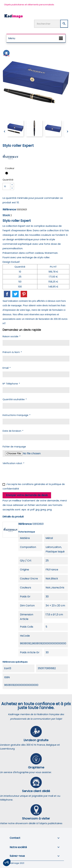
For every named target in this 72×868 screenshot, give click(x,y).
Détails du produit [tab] (13, 517)
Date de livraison (13, 431)
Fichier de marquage (14, 447)
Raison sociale (11, 336)
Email (6, 368)
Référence (9, 209)
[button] (7, 863)
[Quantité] (6, 186)
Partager (7, 294)
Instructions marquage (16, 415)
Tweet (15, 294)
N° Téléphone (11, 384)
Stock (6, 215)
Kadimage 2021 (16, 863)
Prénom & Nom (12, 352)
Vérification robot (13, 463)
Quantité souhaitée (14, 399)
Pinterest (24, 294)
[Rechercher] (51, 24)
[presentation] (27, 473)
